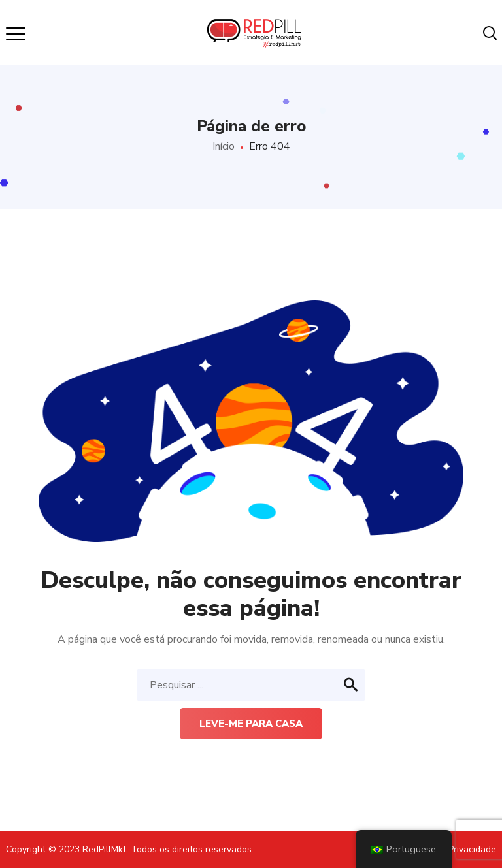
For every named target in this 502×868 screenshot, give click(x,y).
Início (224, 146)
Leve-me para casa (251, 724)
